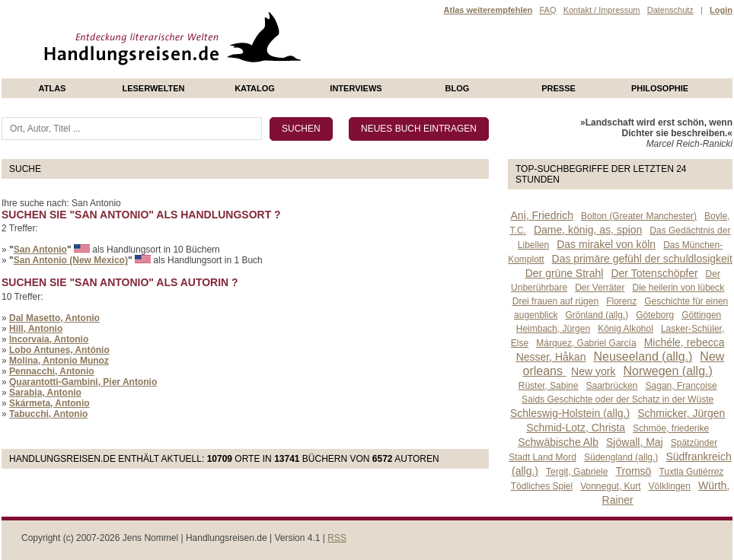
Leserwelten (153, 88)
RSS (337, 538)
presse (558, 88)
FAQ (547, 10)
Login (721, 10)
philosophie (660, 88)
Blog (458, 88)
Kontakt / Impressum (602, 10)
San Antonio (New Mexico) (71, 260)
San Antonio (40, 250)
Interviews (356, 88)
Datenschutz (670, 10)
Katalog (255, 88)
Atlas (53, 88)
